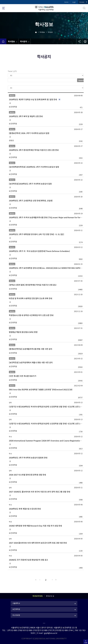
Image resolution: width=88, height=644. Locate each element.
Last (56, 580)
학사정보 (42, 32)
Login (74, 2)
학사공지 (50, 32)
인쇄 (85, 41)
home (3, 41)
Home (66, 2)
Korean (82, 2)
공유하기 (79, 41)
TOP (86, 643)
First (36, 580)
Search (81, 80)
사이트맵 (4, 8)
